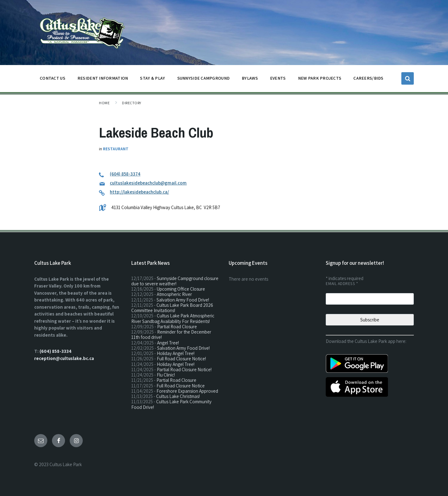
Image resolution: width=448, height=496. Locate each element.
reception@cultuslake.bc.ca (64, 358)
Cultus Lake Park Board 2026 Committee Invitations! (172, 308)
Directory (131, 103)
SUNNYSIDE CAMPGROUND (204, 80)
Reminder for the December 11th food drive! (171, 335)
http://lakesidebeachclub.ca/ (139, 192)
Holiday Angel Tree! (176, 353)
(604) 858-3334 (56, 351)
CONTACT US (53, 80)
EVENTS (278, 78)
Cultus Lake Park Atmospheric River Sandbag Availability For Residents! (173, 318)
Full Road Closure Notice (181, 386)
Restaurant (116, 149)
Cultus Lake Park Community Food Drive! (171, 404)
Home (104, 103)
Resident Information (103, 80)
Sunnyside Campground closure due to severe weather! (175, 281)
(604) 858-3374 (125, 174)
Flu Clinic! (166, 375)
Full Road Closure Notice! (181, 359)
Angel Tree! (168, 343)
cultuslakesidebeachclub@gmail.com (148, 183)
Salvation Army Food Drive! (183, 300)
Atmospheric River (174, 294)
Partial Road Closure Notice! (184, 370)
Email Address (342, 284)
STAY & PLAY (152, 80)
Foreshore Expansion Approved (187, 391)
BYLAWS (250, 80)
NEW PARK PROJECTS (320, 80)
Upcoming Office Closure (181, 289)
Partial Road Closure (177, 327)
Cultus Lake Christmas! (178, 396)
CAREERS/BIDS (368, 78)
